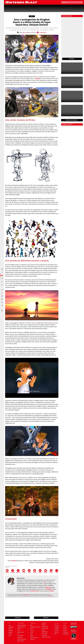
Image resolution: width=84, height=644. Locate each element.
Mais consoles (21, 641)
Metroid (44, 625)
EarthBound (45, 632)
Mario (31, 625)
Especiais (11, 630)
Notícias (10, 629)
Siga (9, 636)
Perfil (32, 16)
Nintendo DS (20, 636)
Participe (65, 627)
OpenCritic (48, 587)
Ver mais (72, 59)
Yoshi (31, 634)
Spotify (35, 571)
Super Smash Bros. (46, 637)
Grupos (51, 571)
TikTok (29, 571)
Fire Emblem (45, 628)
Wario (43, 630)
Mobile (19, 629)
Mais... (56, 634)
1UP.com (14, 561)
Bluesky (46, 571)
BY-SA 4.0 (51, 596)
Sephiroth (38, 79)
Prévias (10, 634)
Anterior (18, 618)
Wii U (19, 630)
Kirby (31, 629)
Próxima (46, 618)
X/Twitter (18, 571)
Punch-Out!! (45, 634)
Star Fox (32, 630)
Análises (10, 632)
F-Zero (32, 632)
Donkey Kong (45, 627)
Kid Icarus (32, 639)
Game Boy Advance (22, 639)
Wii (18, 634)
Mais (57, 571)
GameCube (20, 637)
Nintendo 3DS (21, 632)
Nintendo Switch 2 (22, 625)
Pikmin (32, 636)
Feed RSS (57, 632)
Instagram (13, 571)
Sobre (64, 625)
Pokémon (44, 623)
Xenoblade (44, 635)
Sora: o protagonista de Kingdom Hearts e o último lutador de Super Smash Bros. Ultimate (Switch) (32, 22)
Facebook (7, 571)
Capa (10, 625)
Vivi (45, 582)
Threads (40, 571)
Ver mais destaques (71, 120)
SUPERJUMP (49, 589)
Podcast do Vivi (35, 591)
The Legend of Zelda (35, 627)
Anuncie (65, 630)
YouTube (24, 571)
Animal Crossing (34, 637)
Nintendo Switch (21, 627)
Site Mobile (11, 627)
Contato (65, 629)
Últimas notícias (67, 16)
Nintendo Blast (26, 595)
